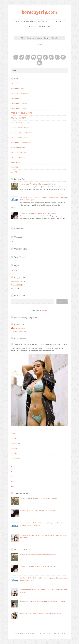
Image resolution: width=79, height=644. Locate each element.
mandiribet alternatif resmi (20, 93)
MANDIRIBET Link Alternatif (21, 142)
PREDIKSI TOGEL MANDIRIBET (22, 133)
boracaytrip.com (39, 12)
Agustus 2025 (16, 285)
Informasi (28, 22)
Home (17, 22)
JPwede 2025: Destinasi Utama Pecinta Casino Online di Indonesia (42, 601)
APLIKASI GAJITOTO (19, 118)
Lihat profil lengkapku (18, 331)
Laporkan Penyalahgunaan (26, 318)
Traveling (31, 26)
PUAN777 (15, 167)
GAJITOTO (15, 83)
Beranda (39, 44)
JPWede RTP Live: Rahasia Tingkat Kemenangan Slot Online (41, 344)
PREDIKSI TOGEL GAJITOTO (22, 113)
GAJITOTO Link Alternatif (20, 123)
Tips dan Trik (43, 22)
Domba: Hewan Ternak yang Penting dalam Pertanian (38, 184)
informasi (14, 242)
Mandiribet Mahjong (18, 157)
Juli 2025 (14, 288)
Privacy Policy (46, 26)
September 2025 (17, 282)
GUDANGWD (16, 162)
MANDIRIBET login (18, 88)
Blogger (46, 310)
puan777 (14, 172)
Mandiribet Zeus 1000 (19, 152)
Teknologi (57, 22)
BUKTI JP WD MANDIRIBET (21, 128)
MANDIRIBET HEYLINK (19, 103)
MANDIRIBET (16, 98)
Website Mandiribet (18, 147)
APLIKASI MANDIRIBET (20, 137)
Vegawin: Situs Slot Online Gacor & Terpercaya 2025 (38, 213)
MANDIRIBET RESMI (18, 108)
